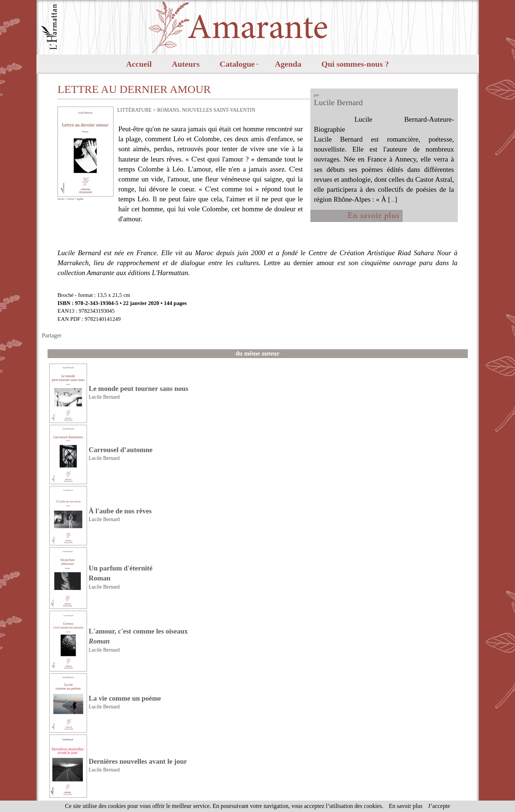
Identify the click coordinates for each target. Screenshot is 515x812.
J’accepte (439, 806)
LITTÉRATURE (134, 110)
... (393, 200)
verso (71, 199)
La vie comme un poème (125, 698)
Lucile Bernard (339, 102)
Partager (52, 335)
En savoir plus (406, 806)
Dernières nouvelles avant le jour (138, 761)
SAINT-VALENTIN (234, 110)
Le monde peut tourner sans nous (139, 388)
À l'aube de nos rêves (120, 511)
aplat (80, 199)
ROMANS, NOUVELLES (185, 110)
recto (61, 199)
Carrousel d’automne (121, 450)
